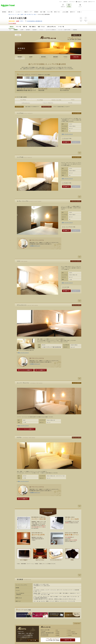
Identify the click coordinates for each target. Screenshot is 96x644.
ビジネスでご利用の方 (51, 30)
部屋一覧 (25, 27)
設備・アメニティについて (67, 134)
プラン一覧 (18, 27)
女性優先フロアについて (35, 246)
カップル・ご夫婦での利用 (64, 30)
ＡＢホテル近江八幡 (18, 18)
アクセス (41, 30)
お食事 (22, 30)
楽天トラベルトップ (12, 14)
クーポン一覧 (61, 27)
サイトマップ (72, 2)
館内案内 (28, 30)
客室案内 (20, 57)
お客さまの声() (51, 27)
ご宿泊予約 (76, 57)
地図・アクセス (41, 27)
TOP (10, 30)
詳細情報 (75, 30)
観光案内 (35, 30)
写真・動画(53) (32, 27)
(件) (22, 21)
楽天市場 (85, 2)
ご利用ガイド (66, 2)
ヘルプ (60, 2)
